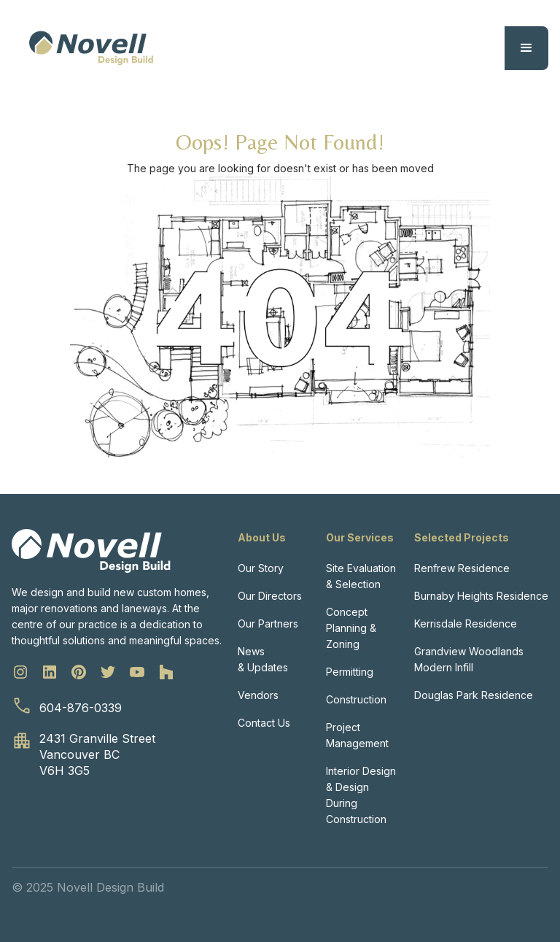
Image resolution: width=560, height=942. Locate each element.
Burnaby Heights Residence (481, 596)
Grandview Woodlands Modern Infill (469, 659)
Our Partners (268, 624)
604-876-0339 (81, 708)
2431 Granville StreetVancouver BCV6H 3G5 (97, 754)
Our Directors (270, 596)
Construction (356, 699)
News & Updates (263, 659)
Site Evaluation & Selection (361, 576)
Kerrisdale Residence (466, 624)
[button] (526, 48)
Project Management (357, 735)
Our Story (261, 568)
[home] (91, 48)
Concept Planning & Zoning (351, 628)
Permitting (350, 672)
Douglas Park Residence (474, 695)
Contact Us (264, 723)
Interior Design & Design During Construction (361, 795)
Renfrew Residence (462, 568)
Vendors (258, 695)
